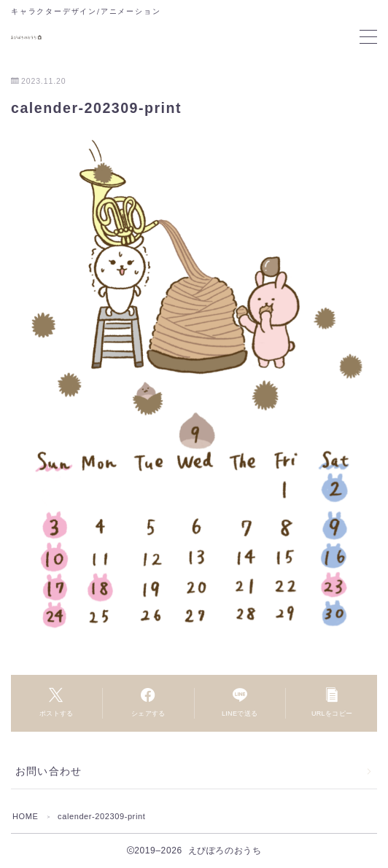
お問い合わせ (48, 771)
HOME (25, 816)
